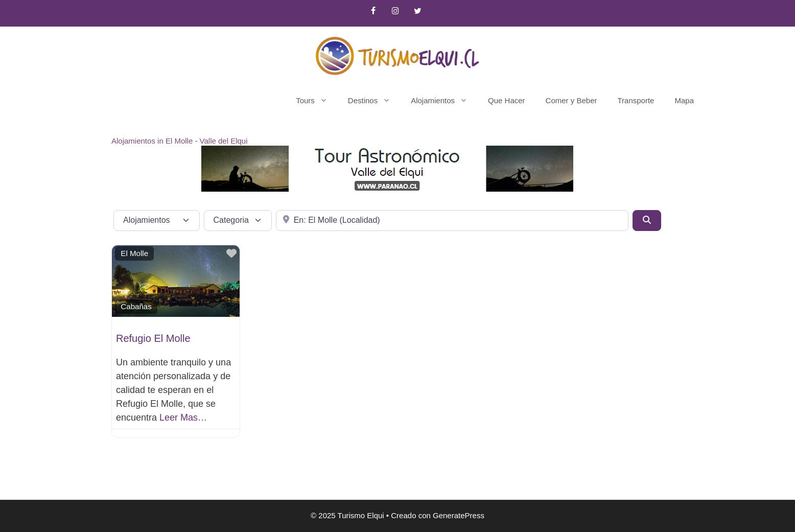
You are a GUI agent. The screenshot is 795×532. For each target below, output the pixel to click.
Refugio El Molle (153, 338)
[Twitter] (418, 11)
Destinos (374, 101)
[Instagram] (395, 11)
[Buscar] (647, 220)
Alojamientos (444, 101)
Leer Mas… (183, 418)
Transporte (636, 100)
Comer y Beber (571, 100)
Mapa (684, 100)
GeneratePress (459, 515)
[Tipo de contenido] (157, 220)
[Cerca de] (452, 220)
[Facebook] (373, 11)
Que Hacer (507, 100)
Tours (317, 101)
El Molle (134, 253)
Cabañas (136, 306)
